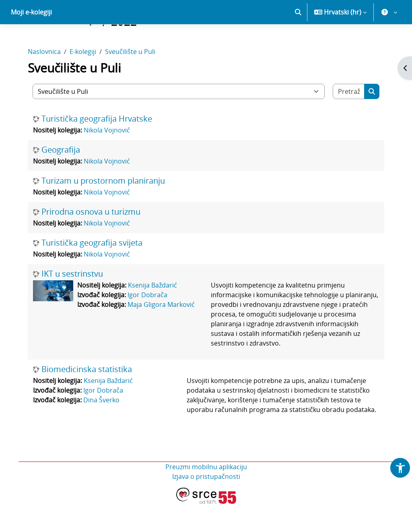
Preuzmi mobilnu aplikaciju (206, 495)
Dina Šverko (102, 428)
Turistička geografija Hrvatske (98, 147)
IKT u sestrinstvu (73, 302)
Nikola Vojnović (108, 158)
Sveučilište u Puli (131, 80)
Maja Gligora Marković (162, 333)
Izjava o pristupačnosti (206, 505)
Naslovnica (45, 80)
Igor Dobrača (148, 323)
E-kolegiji (84, 80)
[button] (298, 40)
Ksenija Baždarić (153, 313)
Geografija (62, 178)
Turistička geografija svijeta (93, 271)
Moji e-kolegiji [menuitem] (31, 40)
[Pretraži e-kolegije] (348, 120)
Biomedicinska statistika (88, 397)
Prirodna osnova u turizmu (92, 240)
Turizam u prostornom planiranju (104, 209)
